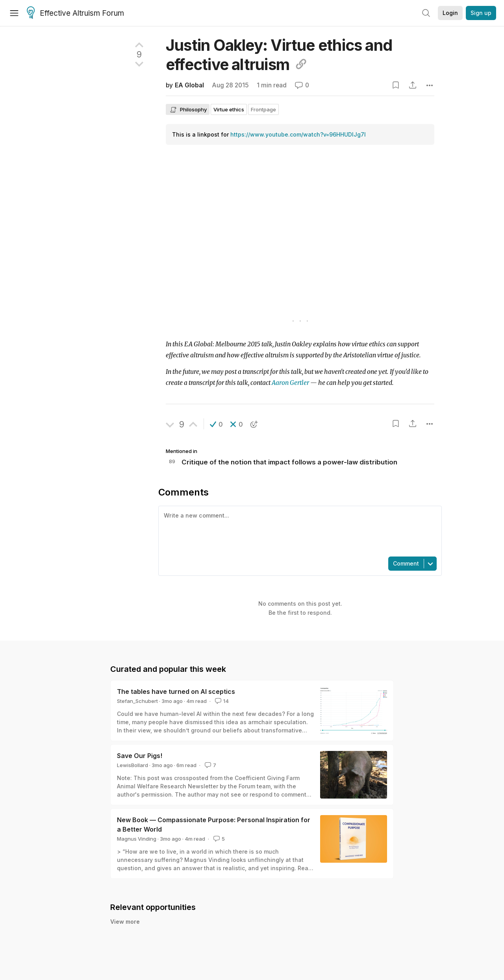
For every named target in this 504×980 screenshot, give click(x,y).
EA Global (189, 85)
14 (221, 701)
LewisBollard (132, 765)
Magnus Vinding (137, 839)
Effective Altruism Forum (75, 13)
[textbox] (298, 531)
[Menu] (14, 13)
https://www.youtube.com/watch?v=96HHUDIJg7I (298, 134)
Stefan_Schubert (137, 701)
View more (125, 922)
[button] (216, 424)
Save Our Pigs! (140, 756)
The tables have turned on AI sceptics (176, 692)
